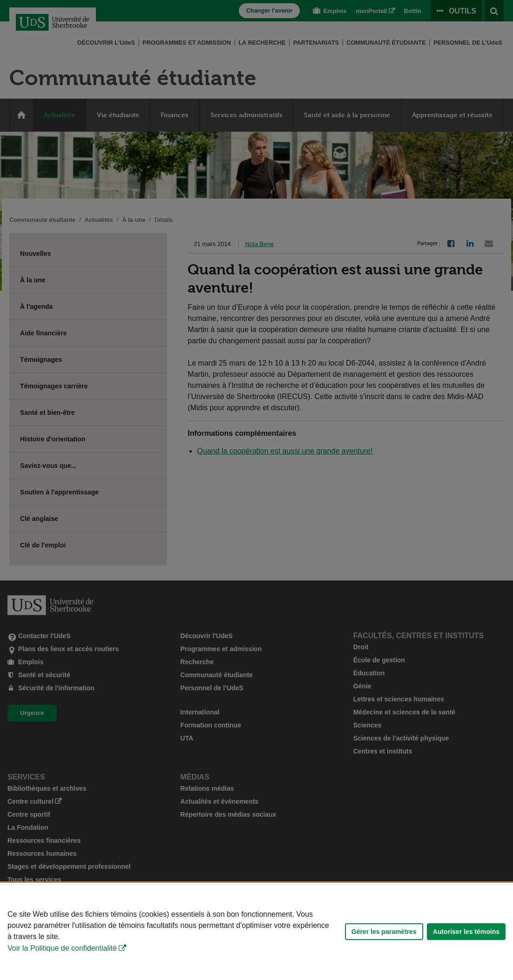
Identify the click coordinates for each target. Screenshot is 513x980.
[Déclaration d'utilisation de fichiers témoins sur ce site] (256, 931)
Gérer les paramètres (384, 932)
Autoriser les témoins (466, 932)
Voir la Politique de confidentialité (62, 948)
